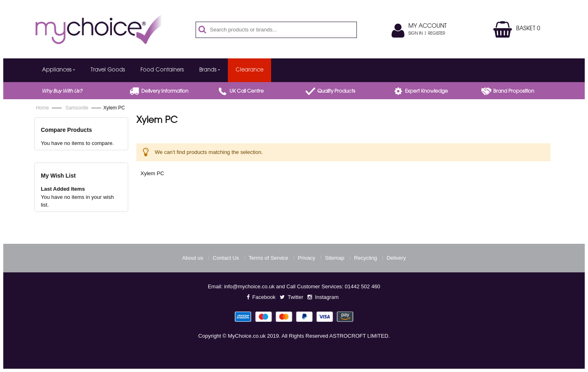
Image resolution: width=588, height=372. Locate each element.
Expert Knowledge (427, 91)
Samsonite (78, 108)
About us (193, 258)
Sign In (415, 34)
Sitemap (335, 258)
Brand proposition (514, 91)
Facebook (264, 297)
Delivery (396, 258)
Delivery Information (165, 91)
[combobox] (281, 30)
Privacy (306, 258)
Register (437, 34)
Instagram (327, 297)
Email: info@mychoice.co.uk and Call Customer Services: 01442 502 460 (294, 286)
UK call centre (247, 91)
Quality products (336, 91)
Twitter (295, 297)
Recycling (365, 258)
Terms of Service (268, 258)
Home (43, 108)
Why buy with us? (62, 91)
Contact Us (226, 258)
